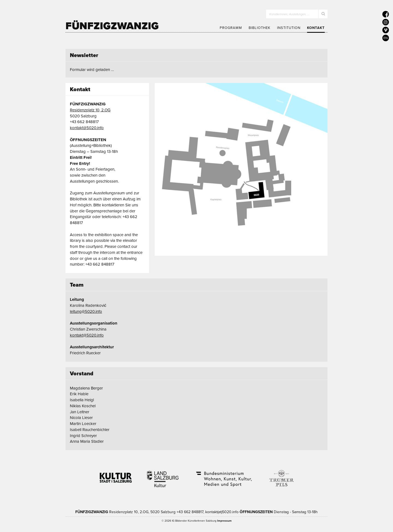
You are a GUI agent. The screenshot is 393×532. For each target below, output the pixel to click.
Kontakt (316, 28)
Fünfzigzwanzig (112, 26)
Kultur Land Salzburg (163, 475)
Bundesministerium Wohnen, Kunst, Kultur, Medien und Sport (224, 475)
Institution (289, 28)
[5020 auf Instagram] (386, 22)
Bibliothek (260, 28)
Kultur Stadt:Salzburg (116, 475)
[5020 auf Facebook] (386, 14)
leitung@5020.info (86, 311)
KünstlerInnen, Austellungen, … (289, 14)
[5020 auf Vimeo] (386, 30)
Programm (231, 28)
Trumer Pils (281, 475)
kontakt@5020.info (87, 128)
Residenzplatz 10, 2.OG (90, 110)
